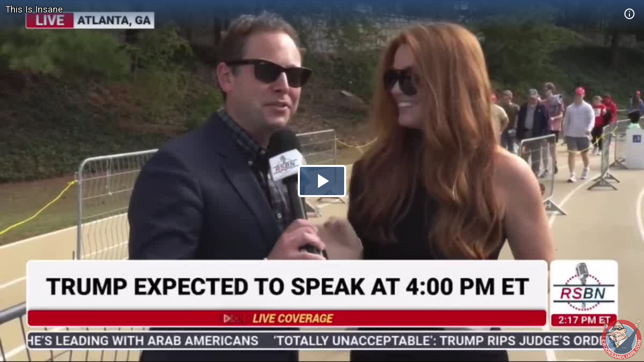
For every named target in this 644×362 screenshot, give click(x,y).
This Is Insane (34, 9)
